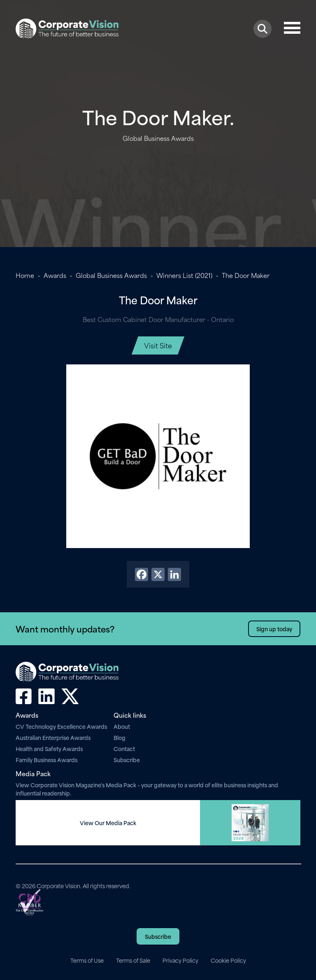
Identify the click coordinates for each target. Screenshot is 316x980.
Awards (55, 275)
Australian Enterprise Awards (53, 737)
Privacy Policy (180, 960)
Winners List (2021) (184, 275)
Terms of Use (87, 960)
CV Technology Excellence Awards (61, 726)
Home (25, 275)
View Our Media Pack (108, 823)
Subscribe (127, 759)
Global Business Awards (111, 275)
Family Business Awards (46, 759)
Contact (124, 748)
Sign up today (274, 629)
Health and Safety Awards (49, 748)
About (122, 726)
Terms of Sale (133, 960)
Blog (120, 737)
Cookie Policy (228, 960)
